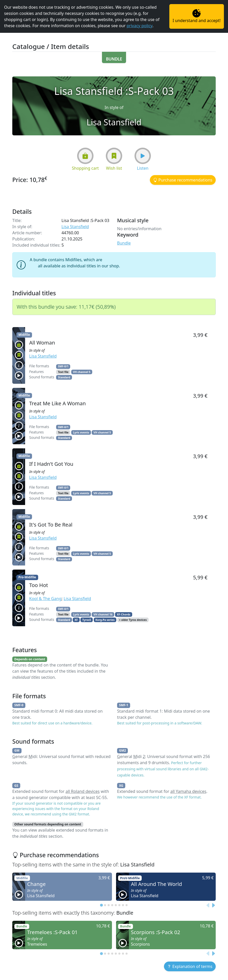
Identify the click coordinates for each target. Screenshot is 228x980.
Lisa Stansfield (75, 227)
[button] (114, 57)
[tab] (101, 905)
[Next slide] (213, 905)
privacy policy (139, 26)
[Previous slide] (208, 905)
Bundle (124, 243)
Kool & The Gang (45, 599)
